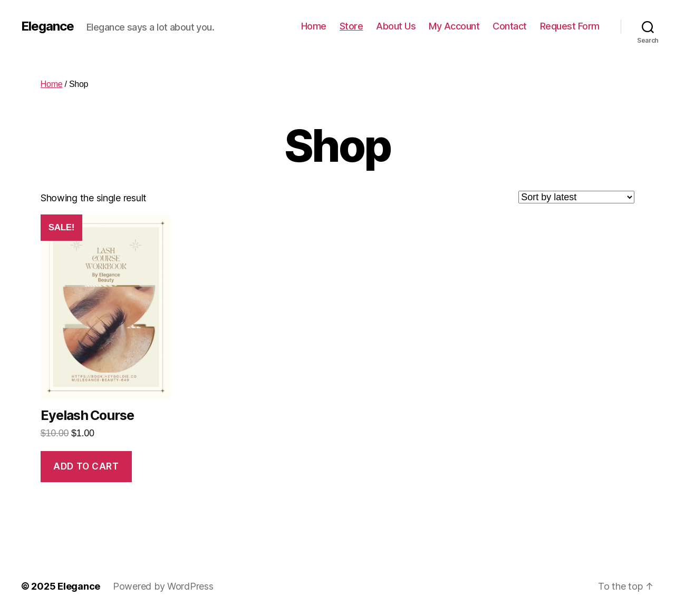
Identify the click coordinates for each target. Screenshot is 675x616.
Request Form (570, 26)
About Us (396, 26)
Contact (510, 26)
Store (351, 26)
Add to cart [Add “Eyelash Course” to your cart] (86, 466)
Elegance (47, 26)
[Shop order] (576, 197)
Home (314, 26)
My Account (454, 26)
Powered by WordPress (163, 586)
